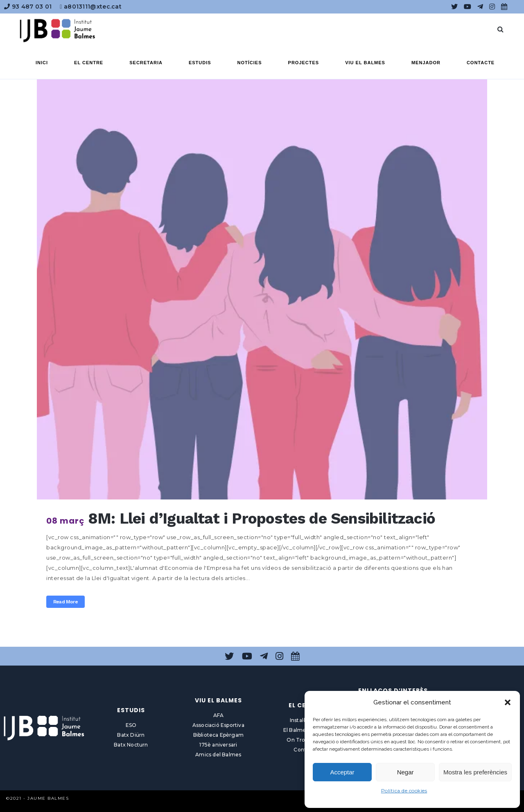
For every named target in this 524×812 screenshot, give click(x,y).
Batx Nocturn (131, 745)
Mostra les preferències (475, 772)
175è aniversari (218, 745)
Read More (65, 602)
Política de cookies (404, 791)
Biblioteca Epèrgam (219, 735)
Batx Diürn (131, 735)
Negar (405, 772)
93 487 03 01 (28, 7)
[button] (508, 702)
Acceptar (342, 772)
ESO (131, 725)
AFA (219, 715)
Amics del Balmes (218, 755)
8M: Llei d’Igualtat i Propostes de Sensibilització (262, 518)
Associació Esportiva (218, 725)
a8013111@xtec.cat (91, 7)
